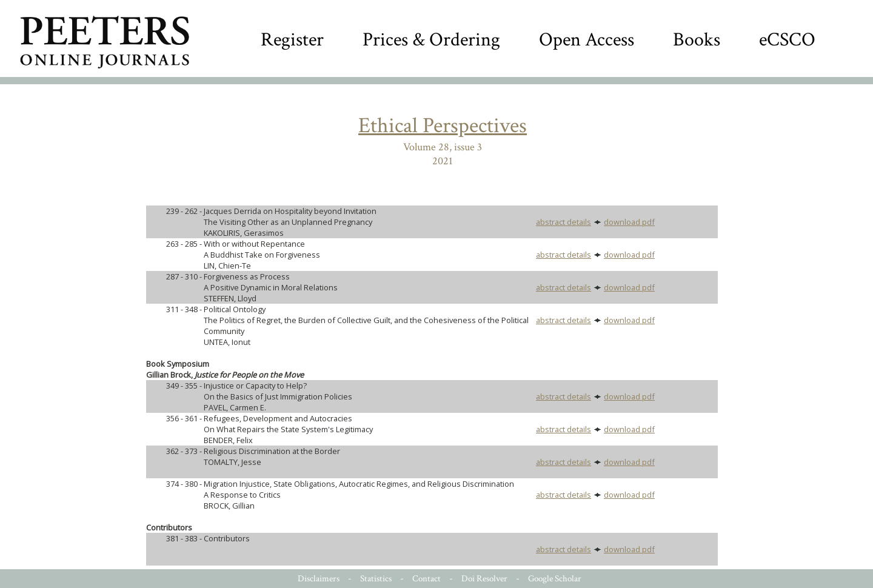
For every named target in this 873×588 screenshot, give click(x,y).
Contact (426, 579)
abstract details (564, 222)
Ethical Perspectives (443, 126)
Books (697, 40)
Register (292, 40)
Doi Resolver (484, 579)
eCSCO (787, 40)
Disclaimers (319, 579)
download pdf (629, 222)
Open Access (587, 40)
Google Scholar (555, 579)
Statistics (376, 579)
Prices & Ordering (431, 40)
